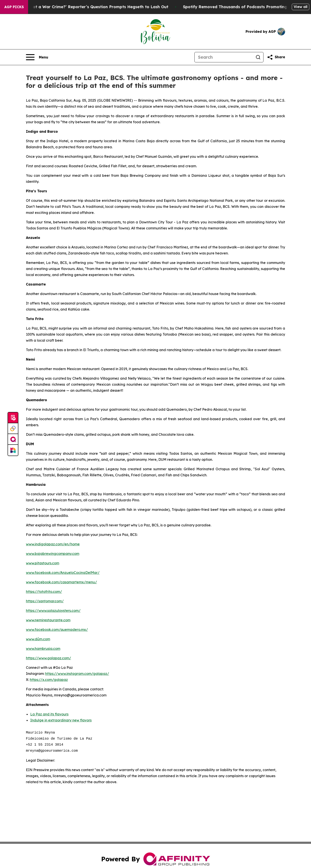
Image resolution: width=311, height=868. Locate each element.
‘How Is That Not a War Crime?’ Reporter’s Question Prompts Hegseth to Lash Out (90, 7)
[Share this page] (276, 57)
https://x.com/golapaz (49, 680)
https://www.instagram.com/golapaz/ (77, 674)
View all (301, 7)
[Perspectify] (13, 429)
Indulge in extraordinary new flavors (61, 720)
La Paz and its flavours (49, 714)
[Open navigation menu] (37, 57)
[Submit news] (13, 418)
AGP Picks (14, 7)
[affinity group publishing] (13, 439)
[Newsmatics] (13, 450)
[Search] (224, 57)
